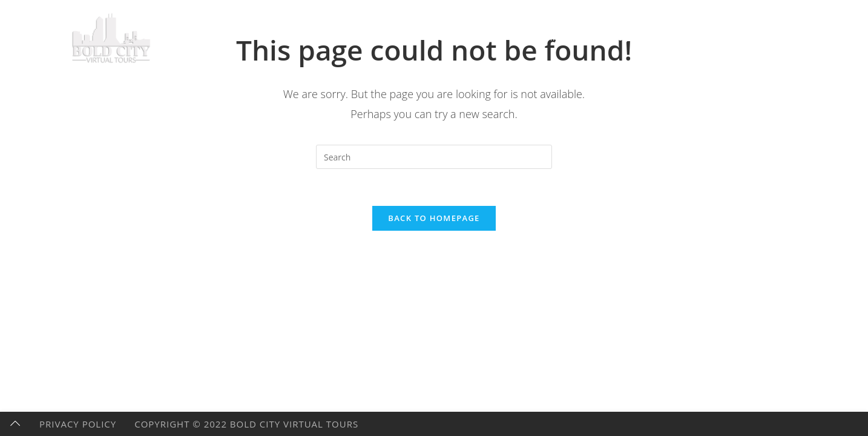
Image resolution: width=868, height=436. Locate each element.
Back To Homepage (434, 218)
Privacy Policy (78, 424)
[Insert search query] (434, 157)
